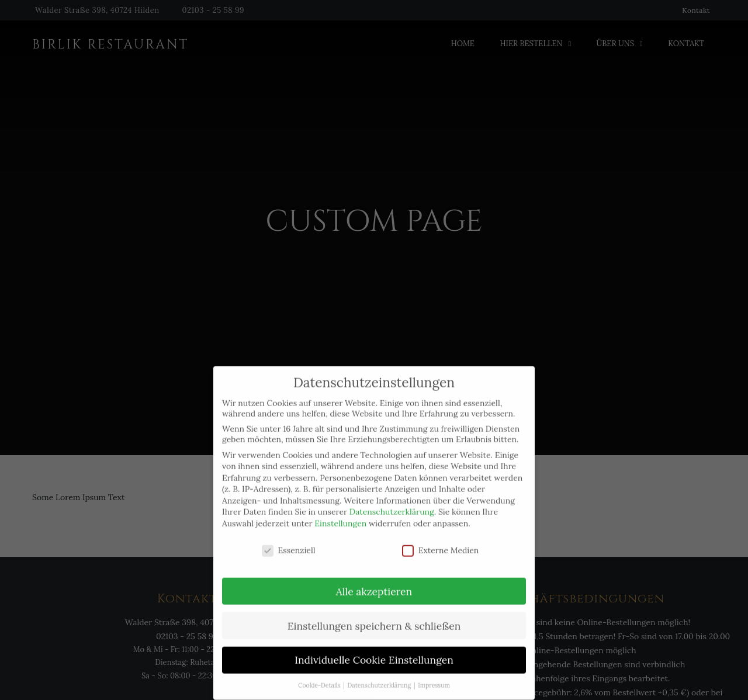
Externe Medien (441, 540)
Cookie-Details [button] (320, 676)
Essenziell (289, 540)
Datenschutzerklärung (392, 503)
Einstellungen (340, 514)
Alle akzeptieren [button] (374, 582)
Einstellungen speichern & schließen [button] (374, 616)
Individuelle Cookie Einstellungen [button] (374, 651)
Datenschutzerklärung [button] (380, 676)
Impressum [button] (434, 676)
